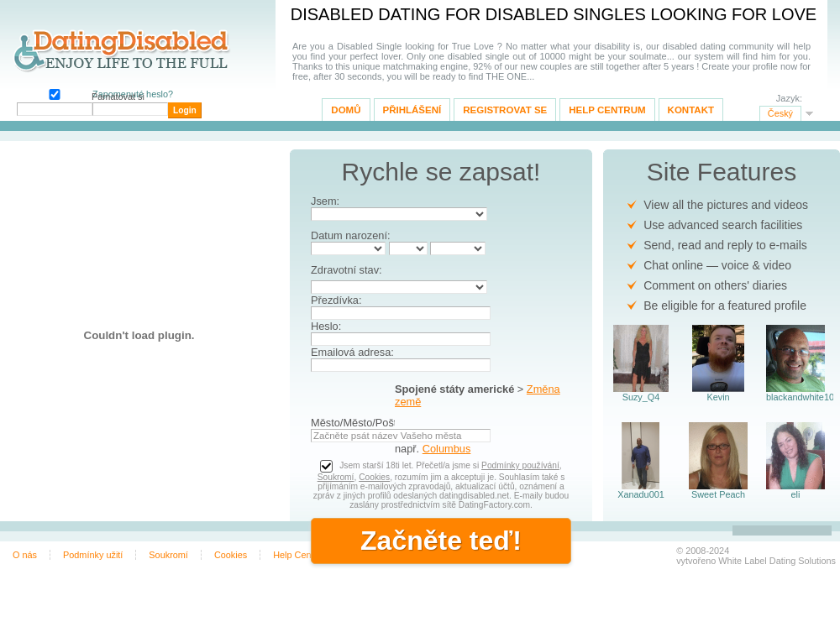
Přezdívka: (336, 300)
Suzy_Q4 (641, 397)
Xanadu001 (641, 494)
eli (796, 494)
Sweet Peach (718, 494)
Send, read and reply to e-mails (725, 245)
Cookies (374, 477)
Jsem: (325, 201)
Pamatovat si (53, 93)
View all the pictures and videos (726, 205)
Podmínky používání (520, 465)
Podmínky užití (93, 555)
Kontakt (691, 110)
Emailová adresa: (352, 352)
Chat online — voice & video (717, 265)
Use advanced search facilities (723, 225)
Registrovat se (505, 110)
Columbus (447, 449)
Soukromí (336, 477)
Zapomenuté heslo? (133, 94)
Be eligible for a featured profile (725, 306)
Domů (346, 110)
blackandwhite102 (795, 397)
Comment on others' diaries (715, 285)
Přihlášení (412, 110)
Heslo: (326, 326)
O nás (25, 555)
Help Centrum (607, 110)
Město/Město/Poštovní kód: (375, 423)
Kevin (718, 397)
